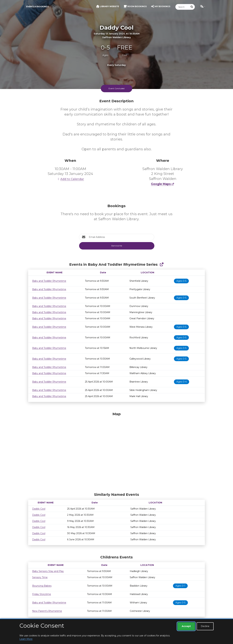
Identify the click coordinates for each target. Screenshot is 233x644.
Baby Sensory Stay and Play (48, 571)
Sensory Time (40, 577)
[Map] (116, 451)
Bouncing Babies (42, 586)
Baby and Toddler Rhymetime (49, 281)
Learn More (26, 639)
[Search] (182, 7)
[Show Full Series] (162, 264)
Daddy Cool (39, 509)
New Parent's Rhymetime (47, 611)
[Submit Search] (192, 7)
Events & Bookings (37, 7)
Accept (186, 626)
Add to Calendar (70, 179)
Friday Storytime (42, 594)
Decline (205, 626)
